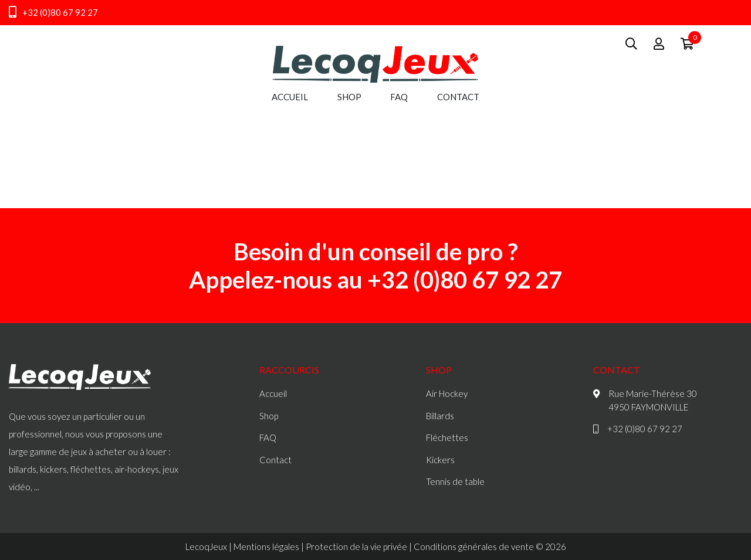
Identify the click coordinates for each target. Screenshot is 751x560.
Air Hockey (447, 393)
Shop (349, 97)
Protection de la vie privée (356, 547)
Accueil (290, 97)
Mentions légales (266, 547)
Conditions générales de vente (474, 547)
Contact (458, 97)
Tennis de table (455, 481)
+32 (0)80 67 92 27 (53, 12)
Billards (440, 416)
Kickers (440, 460)
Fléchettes (447, 437)
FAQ (399, 97)
